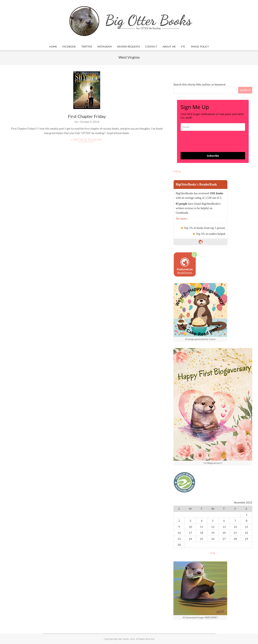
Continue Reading (87, 140)
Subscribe (213, 156)
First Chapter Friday (87, 116)
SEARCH (245, 90)
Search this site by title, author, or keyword (199, 84)
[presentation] (208, 141)
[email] (213, 127)
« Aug (212, 553)
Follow (177, 171)
